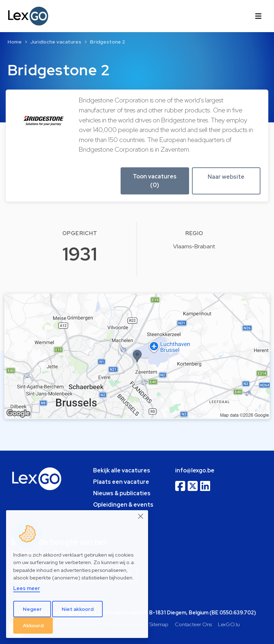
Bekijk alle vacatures (122, 470)
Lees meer (27, 588)
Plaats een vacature (121, 482)
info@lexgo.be (195, 470)
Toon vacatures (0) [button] (155, 181)
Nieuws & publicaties (122, 493)
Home (15, 42)
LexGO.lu (229, 624)
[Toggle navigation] (258, 16)
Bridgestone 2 (108, 42)
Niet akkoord (78, 609)
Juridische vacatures (56, 42)
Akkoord (33, 625)
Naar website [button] (226, 177)
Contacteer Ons (193, 624)
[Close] (141, 516)
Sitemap (159, 624)
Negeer (32, 609)
